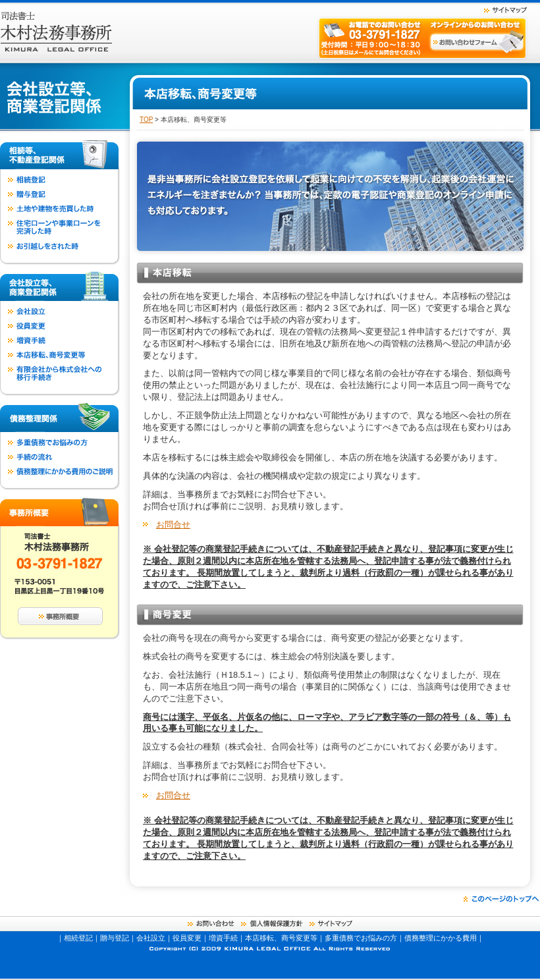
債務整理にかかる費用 (441, 938)
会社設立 (151, 938)
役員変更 (187, 938)
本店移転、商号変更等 (281, 938)
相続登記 (78, 938)
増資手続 (223, 938)
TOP (146, 120)
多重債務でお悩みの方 (361, 938)
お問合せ (173, 525)
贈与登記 (115, 938)
